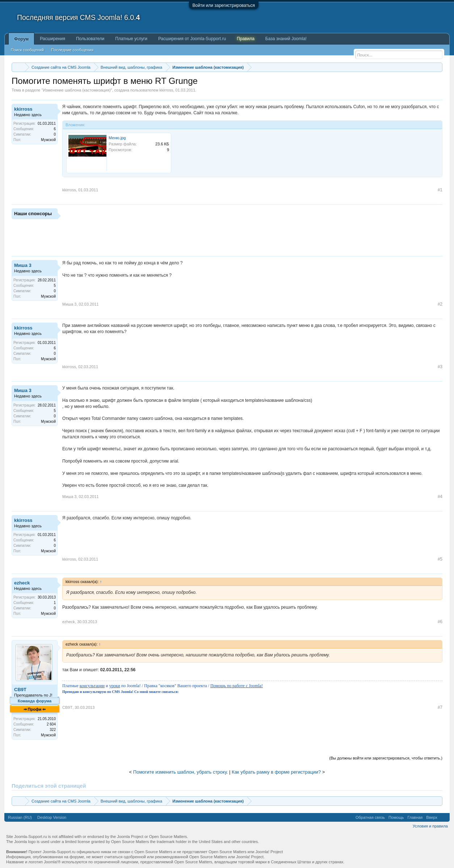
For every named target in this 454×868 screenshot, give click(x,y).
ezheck (22, 583)
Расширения (52, 39)
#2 (440, 304)
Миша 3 (23, 265)
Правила (246, 39)
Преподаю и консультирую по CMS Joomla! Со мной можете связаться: (121, 692)
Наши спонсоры (33, 214)
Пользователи (90, 39)
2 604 (51, 724)
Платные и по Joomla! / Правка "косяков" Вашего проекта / (163, 686)
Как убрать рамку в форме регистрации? (276, 772)
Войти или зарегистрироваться (224, 5)
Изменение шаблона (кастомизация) (77, 90)
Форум (21, 39)
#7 (440, 707)
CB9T (20, 690)
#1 (440, 190)
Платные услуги (131, 39)
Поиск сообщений (27, 50)
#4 (440, 497)
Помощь (396, 817)
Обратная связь (370, 817)
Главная (415, 817)
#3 (440, 367)
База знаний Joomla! (286, 39)
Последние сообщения (72, 50)
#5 (440, 559)
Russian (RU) (20, 817)
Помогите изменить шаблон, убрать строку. (181, 772)
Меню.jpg (117, 138)
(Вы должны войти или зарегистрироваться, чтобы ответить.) (386, 758)
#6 (440, 622)
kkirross (166, 90)
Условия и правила (430, 826)
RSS (444, 817)
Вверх (432, 817)
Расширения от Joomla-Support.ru (192, 39)
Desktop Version (52, 817)
